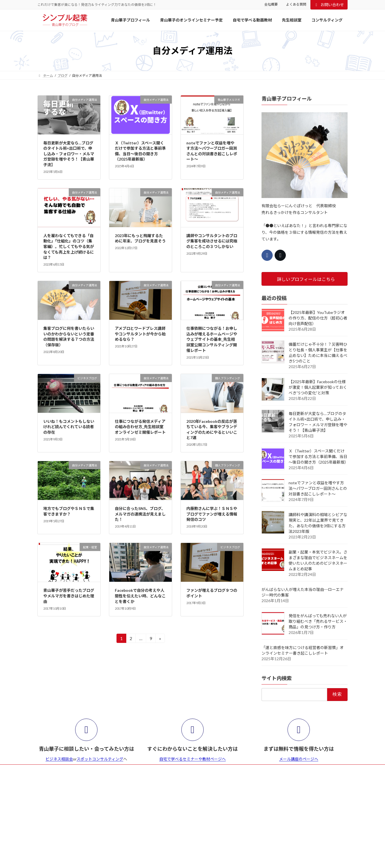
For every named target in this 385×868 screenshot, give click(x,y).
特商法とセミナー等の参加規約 (186, 770)
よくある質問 (296, 4)
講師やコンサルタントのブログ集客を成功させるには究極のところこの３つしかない (212, 241)
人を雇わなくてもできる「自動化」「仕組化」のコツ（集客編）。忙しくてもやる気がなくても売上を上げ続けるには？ (69, 246)
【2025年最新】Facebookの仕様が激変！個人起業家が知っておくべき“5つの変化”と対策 (318, 387)
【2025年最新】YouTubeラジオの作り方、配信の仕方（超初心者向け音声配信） (318, 318)
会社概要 (271, 4)
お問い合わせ (329, 5)
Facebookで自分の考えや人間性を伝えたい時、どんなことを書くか (140, 596)
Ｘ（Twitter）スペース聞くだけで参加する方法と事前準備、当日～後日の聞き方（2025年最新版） (319, 456)
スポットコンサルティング (100, 759)
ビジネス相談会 (59, 759)
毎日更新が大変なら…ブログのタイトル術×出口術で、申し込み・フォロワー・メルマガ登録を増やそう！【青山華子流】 (69, 154)
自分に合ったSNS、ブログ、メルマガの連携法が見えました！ (140, 514)
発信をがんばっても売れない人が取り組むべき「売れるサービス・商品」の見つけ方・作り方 (318, 621)
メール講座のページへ (299, 759)
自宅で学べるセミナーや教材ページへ (193, 759)
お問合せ (227, 770)
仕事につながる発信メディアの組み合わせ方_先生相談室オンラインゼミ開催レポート (140, 427)
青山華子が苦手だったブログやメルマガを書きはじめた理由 (69, 596)
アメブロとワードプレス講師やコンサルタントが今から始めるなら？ (140, 334)
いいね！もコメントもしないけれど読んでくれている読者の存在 (69, 427)
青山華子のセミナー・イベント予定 (101, 770)
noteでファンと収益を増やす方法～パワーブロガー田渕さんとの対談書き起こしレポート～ (318, 488)
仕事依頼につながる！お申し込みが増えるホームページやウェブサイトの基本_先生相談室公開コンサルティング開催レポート (212, 339)
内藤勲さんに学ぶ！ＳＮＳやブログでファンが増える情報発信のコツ (212, 514)
